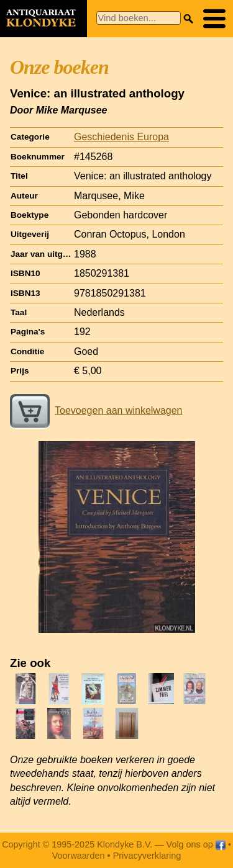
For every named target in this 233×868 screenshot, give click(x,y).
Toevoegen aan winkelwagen (96, 410)
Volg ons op (196, 844)
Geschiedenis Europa (121, 137)
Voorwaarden (79, 856)
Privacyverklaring (147, 856)
